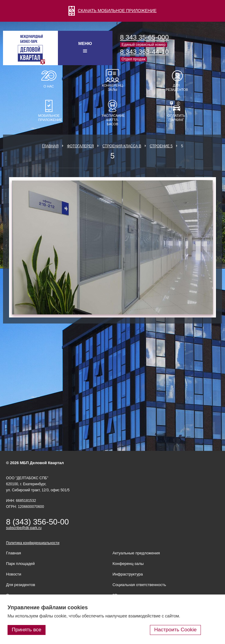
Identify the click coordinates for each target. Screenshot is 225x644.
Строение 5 (161, 146)
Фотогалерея (80, 146)
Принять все (27, 630)
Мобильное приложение (49, 118)
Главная (50, 146)
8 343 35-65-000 (144, 37)
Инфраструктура (128, 574)
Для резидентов (176, 88)
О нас (49, 86)
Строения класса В (122, 146)
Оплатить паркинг (176, 118)
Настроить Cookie (175, 630)
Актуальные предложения (136, 553)
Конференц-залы (112, 88)
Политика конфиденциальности (33, 543)
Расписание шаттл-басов (112, 120)
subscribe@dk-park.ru (24, 528)
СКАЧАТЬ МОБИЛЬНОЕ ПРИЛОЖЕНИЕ (112, 11)
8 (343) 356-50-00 (37, 522)
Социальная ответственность (139, 585)
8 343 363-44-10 (144, 52)
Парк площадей (20, 564)
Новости (14, 574)
